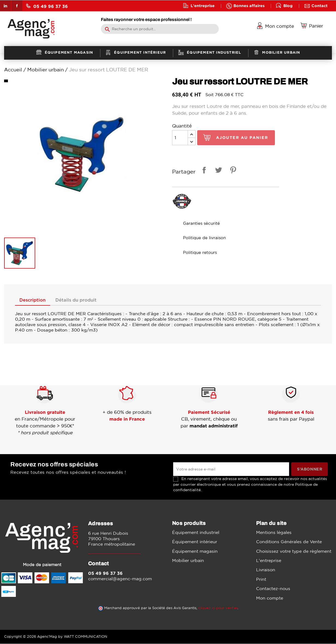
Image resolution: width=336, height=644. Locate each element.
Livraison (266, 570)
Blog (288, 6)
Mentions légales (274, 533)
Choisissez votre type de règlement (294, 551)
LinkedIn (5, 6)
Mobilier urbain (188, 561)
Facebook (17, 6)
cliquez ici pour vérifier (218, 608)
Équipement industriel (196, 533)
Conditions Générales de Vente (289, 542)
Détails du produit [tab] (80, 300)
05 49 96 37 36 (47, 6)
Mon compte (270, 598)
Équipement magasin (195, 551)
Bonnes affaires (249, 6)
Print (261, 579)
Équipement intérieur (195, 542)
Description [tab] (34, 300)
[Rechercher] (160, 29)
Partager (203, 171)
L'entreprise (203, 6)
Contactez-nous (273, 589)
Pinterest (232, 171)
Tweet (218, 171)
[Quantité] (180, 138)
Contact (319, 6)
